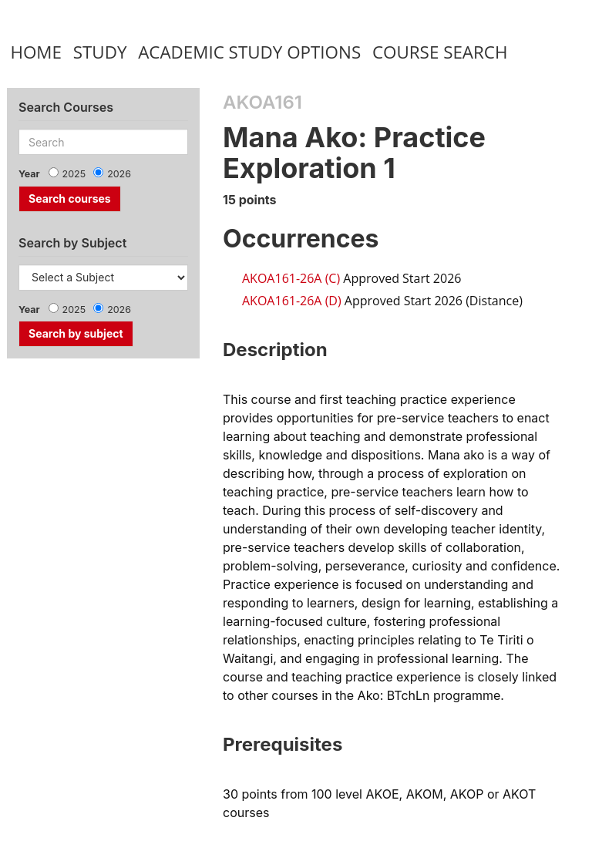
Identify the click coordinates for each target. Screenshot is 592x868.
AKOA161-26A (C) (291, 278)
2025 (74, 174)
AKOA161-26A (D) (292, 301)
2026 (119, 174)
